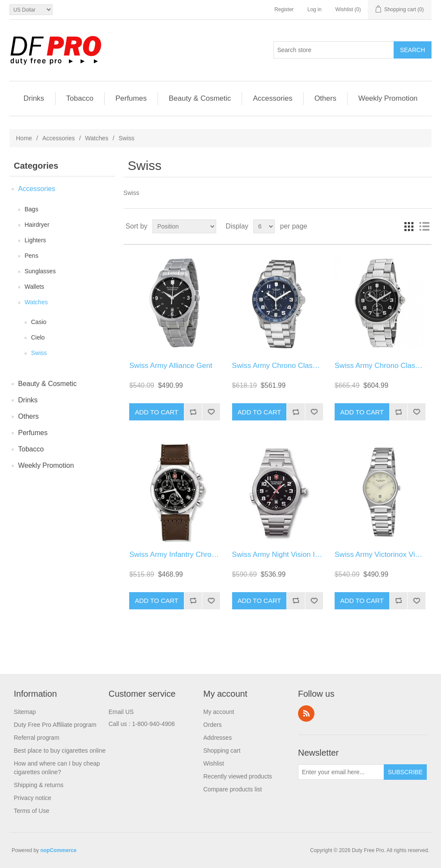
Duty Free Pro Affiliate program (55, 725)
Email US (121, 712)
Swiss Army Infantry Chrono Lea (182, 554)
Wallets (34, 287)
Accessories (273, 98)
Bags (31, 209)
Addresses (217, 738)
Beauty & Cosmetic (200, 98)
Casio (39, 322)
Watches (97, 138)
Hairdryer (37, 225)
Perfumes (131, 98)
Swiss (39, 353)
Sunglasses (40, 271)
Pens (31, 256)
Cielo (38, 337)
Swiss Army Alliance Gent (171, 366)
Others (325, 98)
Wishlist (214, 763)
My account (219, 712)
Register (284, 9)
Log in (315, 9)
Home (24, 138)
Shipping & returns (39, 785)
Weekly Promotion (388, 98)
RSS (306, 714)
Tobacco (80, 98)
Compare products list (233, 789)
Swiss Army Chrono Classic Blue (285, 366)
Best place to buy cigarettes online (60, 751)
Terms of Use (31, 811)
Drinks (34, 98)
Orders (213, 725)
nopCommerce (59, 850)
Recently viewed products (238, 776)
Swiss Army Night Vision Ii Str (280, 554)
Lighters (35, 240)
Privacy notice (33, 798)
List (424, 226)
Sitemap (25, 712)
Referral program (37, 738)
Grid (409, 226)
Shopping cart (222, 751)
